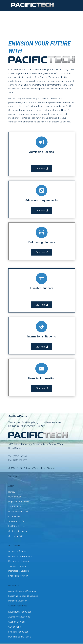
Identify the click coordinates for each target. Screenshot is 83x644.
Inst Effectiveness (17, 526)
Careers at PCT (16, 536)
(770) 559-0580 (20, 456)
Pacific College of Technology (31, 468)
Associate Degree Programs (22, 591)
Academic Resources (19, 617)
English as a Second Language (23, 596)
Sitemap (51, 468)
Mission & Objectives (18, 511)
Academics (14, 585)
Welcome (13, 476)
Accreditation (15, 507)
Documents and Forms (20, 637)
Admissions (14, 545)
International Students (19, 571)
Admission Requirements (20, 556)
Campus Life (15, 627)
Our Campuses (15, 497)
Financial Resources (18, 632)
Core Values (14, 516)
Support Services (17, 622)
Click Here (40, 169)
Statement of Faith (17, 521)
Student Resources (18, 606)
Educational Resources (20, 612)
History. (12, 492)
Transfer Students (17, 566)
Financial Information (18, 576)
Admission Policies (17, 551)
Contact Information (18, 531)
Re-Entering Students (19, 561)
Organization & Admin (19, 502)
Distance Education (18, 601)
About (11, 486)
